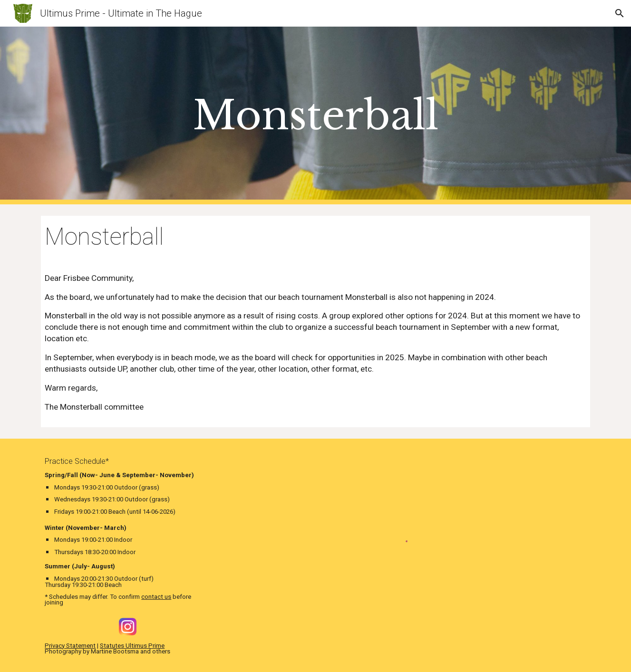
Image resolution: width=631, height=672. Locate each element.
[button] (620, 13)
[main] (316, 116)
